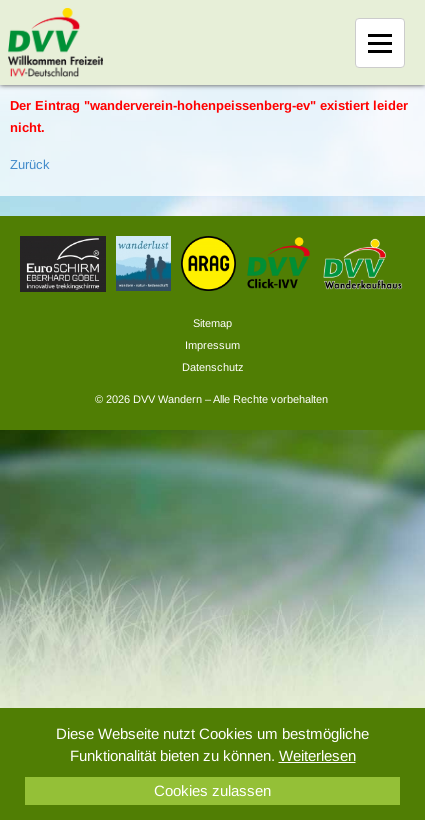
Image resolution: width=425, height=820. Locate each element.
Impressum (212, 345)
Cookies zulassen (212, 790)
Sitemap (212, 323)
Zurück (30, 164)
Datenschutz (213, 367)
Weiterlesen (317, 755)
